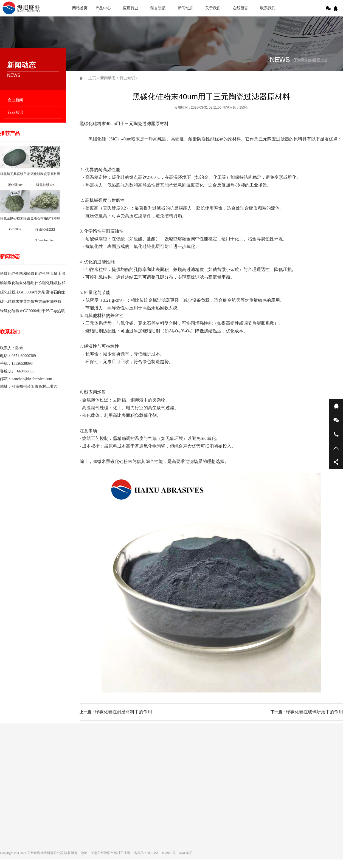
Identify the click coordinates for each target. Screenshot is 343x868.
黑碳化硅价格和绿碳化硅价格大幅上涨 (33, 274)
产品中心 (103, 8)
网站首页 (80, 8)
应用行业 (131, 8)
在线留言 (240, 8)
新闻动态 (185, 8)
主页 (92, 78)
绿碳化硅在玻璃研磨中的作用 (314, 712)
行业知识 (15, 112)
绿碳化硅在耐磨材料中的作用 (123, 712)
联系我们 (268, 8)
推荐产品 (10, 133)
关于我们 (213, 8)
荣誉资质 (158, 8)
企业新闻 (15, 100)
